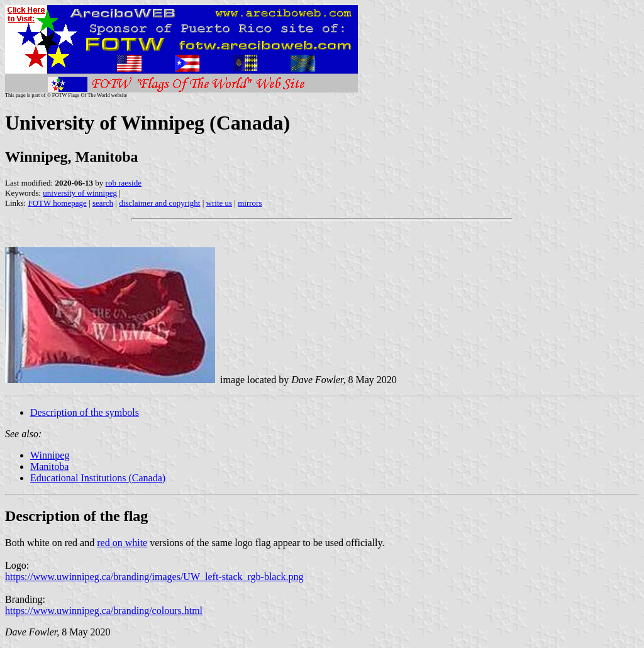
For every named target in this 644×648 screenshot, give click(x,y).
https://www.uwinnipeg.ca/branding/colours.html (104, 611)
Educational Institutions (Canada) (98, 478)
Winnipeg (50, 455)
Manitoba (49, 466)
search (103, 203)
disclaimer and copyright (159, 203)
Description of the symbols (85, 412)
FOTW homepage (57, 203)
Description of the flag (76, 516)
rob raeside (124, 183)
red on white (122, 543)
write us (219, 203)
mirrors (250, 203)
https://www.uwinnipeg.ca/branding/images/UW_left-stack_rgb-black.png (154, 577)
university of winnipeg (80, 193)
